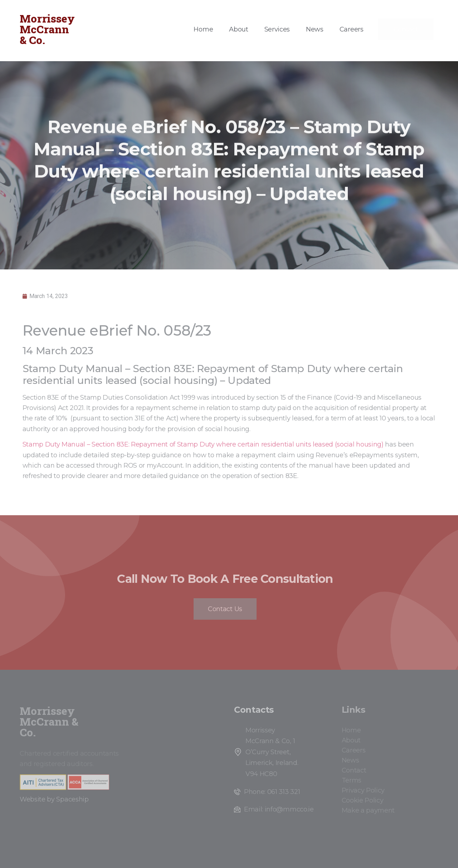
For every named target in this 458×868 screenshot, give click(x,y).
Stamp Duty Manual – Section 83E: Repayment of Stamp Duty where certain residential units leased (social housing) (203, 444)
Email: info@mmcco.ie (279, 809)
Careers (352, 29)
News (315, 29)
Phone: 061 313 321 (272, 792)
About (238, 29)
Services (277, 29)
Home (203, 29)
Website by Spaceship (54, 799)
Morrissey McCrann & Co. (47, 29)
